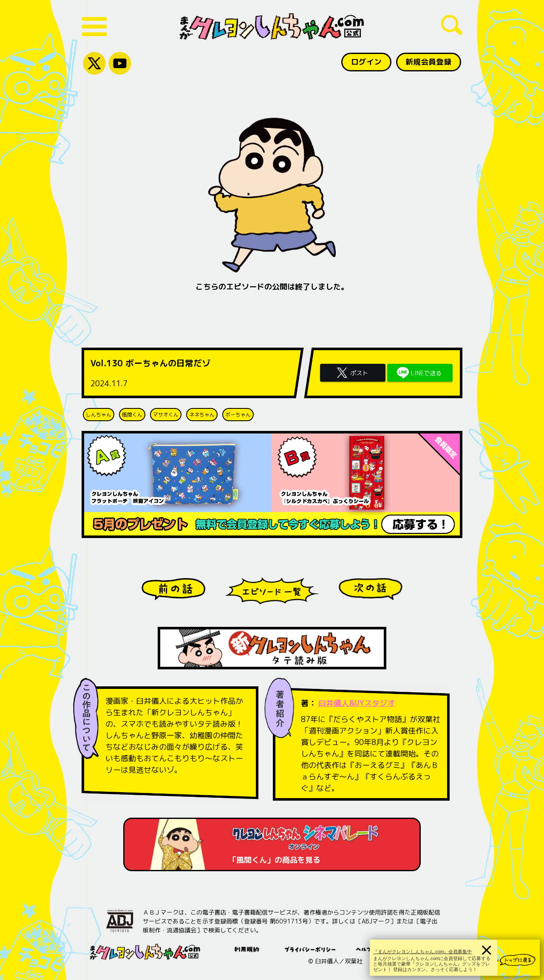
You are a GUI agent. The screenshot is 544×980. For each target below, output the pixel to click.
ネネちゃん (202, 415)
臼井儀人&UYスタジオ (357, 703)
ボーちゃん (238, 415)
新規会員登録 (428, 62)
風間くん (132, 415)
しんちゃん (99, 415)
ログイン (366, 62)
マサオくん (166, 415)
